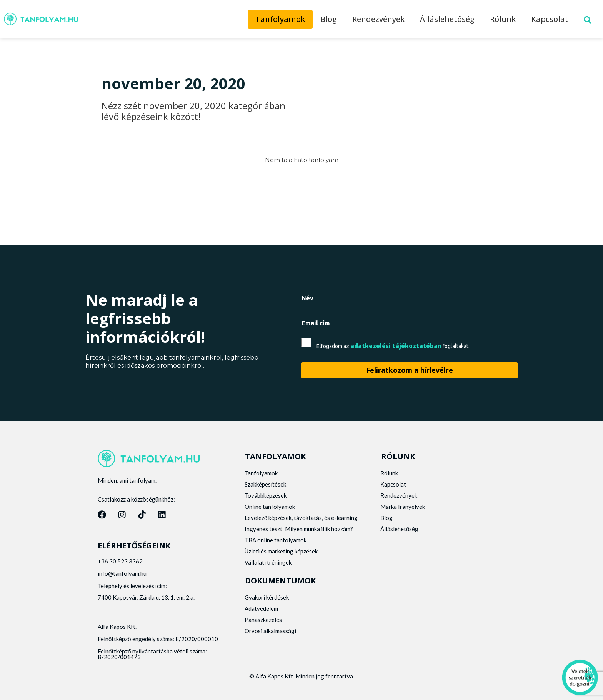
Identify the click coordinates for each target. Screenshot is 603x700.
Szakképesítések (266, 484)
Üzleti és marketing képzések (282, 557)
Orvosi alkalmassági (271, 637)
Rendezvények (378, 19)
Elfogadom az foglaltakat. (393, 346)
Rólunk (503, 19)
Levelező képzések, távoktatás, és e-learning (291, 521)
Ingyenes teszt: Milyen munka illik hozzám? (299, 535)
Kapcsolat (550, 19)
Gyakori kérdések (267, 603)
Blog (329, 19)
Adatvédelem (262, 614)
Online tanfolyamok (270, 507)
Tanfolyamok (280, 19)
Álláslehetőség (447, 19)
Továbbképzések (266, 495)
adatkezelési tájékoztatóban (396, 346)
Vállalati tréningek (268, 568)
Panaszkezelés (264, 625)
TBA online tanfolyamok (276, 546)
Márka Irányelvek (403, 507)
